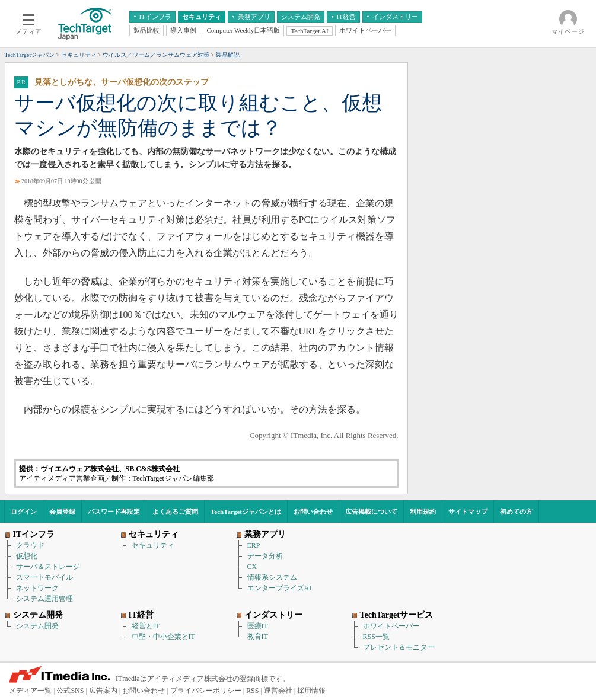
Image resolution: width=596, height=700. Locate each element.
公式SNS (70, 691)
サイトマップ (468, 512)
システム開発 (37, 626)
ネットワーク (37, 588)
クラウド (30, 545)
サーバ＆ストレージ (48, 567)
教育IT (258, 637)
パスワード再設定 (114, 512)
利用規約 (423, 512)
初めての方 (516, 512)
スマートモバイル (44, 577)
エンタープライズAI (280, 588)
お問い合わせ (313, 512)
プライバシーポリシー (206, 691)
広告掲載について (371, 512)
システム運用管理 (44, 599)
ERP (254, 545)
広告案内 (103, 691)
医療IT (258, 626)
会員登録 (62, 512)
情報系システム (272, 577)
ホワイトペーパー (391, 626)
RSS (252, 691)
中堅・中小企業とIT (163, 637)
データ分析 (265, 556)
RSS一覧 (376, 637)
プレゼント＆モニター (399, 647)
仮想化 (27, 556)
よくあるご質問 (175, 512)
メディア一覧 (30, 691)
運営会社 (278, 691)
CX (252, 567)
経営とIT (146, 626)
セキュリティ (153, 545)
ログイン (24, 512)
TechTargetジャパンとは (246, 512)
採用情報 (311, 691)
